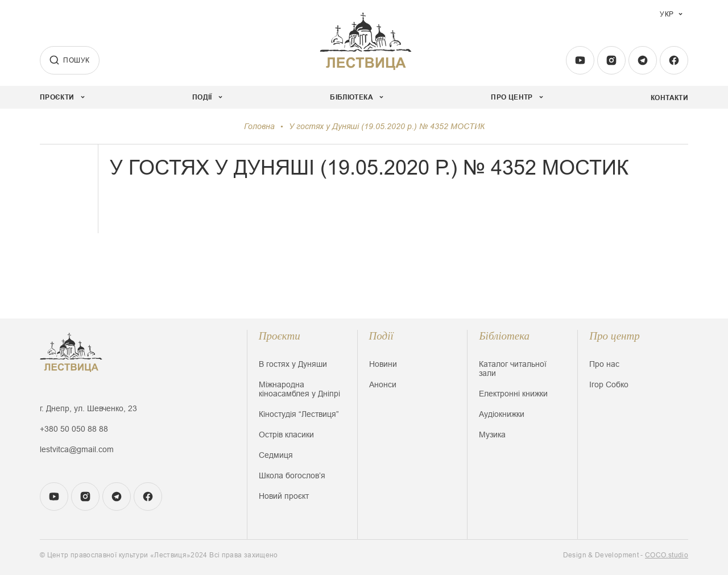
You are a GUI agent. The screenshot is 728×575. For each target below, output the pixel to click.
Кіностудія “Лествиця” (299, 414)
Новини (383, 364)
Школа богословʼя (292, 475)
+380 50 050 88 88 (74, 429)
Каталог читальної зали (513, 369)
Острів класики (286, 435)
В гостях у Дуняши (293, 364)
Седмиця (276, 455)
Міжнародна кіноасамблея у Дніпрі (299, 389)
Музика (492, 435)
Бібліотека (504, 336)
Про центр (615, 336)
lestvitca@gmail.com (77, 449)
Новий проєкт (284, 496)
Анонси (383, 384)
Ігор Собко (609, 384)
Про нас (604, 364)
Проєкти (280, 336)
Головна (259, 126)
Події (381, 336)
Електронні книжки (513, 394)
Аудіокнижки (502, 414)
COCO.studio (667, 555)
